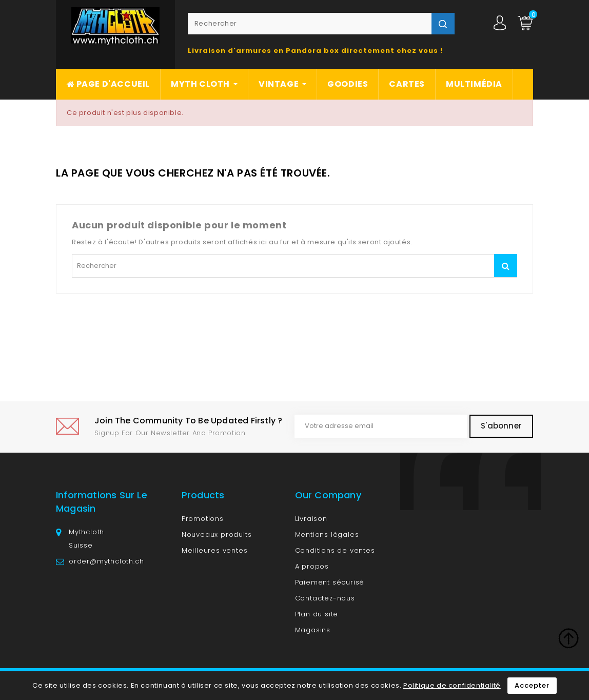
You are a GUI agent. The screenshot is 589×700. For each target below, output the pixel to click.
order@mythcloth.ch (106, 561)
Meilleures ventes (215, 550)
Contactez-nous (325, 598)
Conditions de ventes (335, 550)
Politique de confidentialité (452, 685)
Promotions (203, 519)
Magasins (313, 630)
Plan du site (317, 614)
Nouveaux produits (217, 534)
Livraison (311, 519)
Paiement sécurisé (330, 582)
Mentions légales (327, 534)
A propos (312, 566)
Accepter (532, 685)
